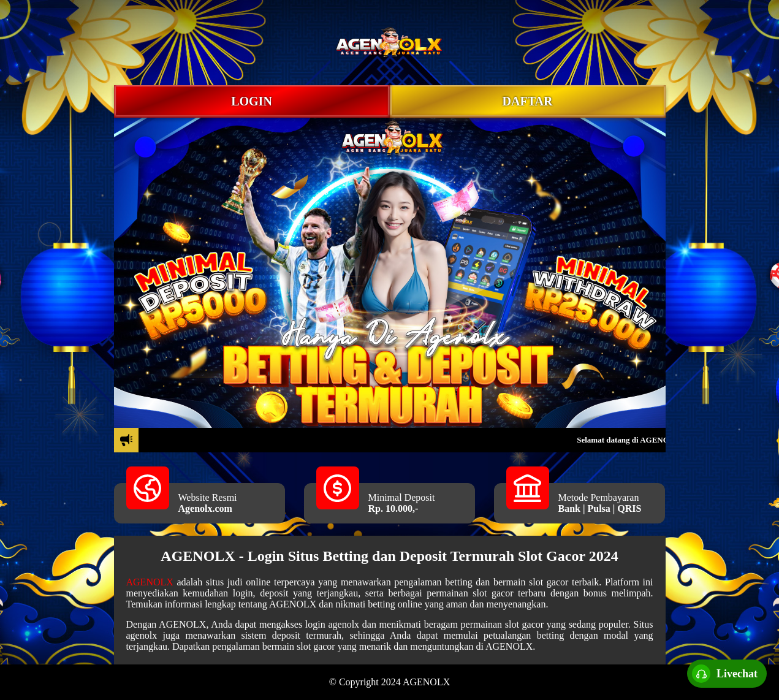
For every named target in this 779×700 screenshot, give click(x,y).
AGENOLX (150, 582)
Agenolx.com (205, 508)
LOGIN (252, 101)
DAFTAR (528, 101)
